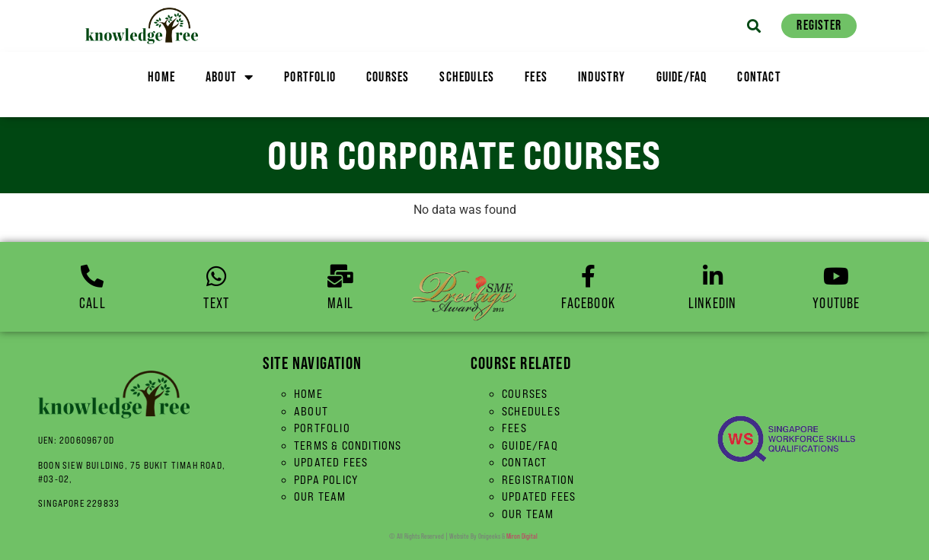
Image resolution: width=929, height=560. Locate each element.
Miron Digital (522, 536)
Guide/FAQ (682, 76)
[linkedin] (713, 276)
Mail (340, 303)
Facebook (588, 303)
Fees (536, 76)
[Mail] (340, 276)
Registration (538, 480)
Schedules (467, 76)
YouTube (836, 303)
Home (161, 76)
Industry (602, 76)
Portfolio (310, 76)
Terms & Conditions (348, 445)
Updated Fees (331, 462)
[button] (753, 25)
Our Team (320, 496)
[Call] (92, 276)
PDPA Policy (326, 480)
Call (93, 303)
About (230, 77)
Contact (759, 76)
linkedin (713, 303)
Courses (388, 76)
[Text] (216, 276)
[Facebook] (589, 276)
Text (216, 303)
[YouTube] (836, 276)
